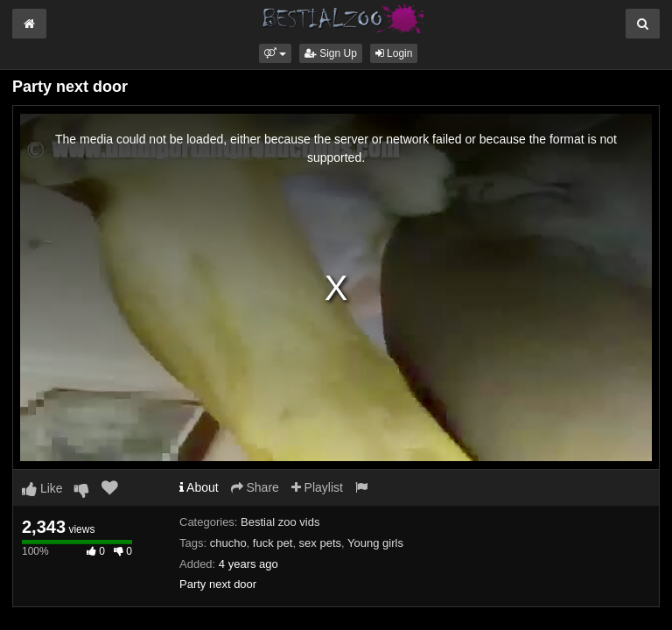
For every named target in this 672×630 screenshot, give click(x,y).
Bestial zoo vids (280, 522)
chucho (228, 543)
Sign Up (331, 53)
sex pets (320, 543)
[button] (275, 53)
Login (394, 53)
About (199, 487)
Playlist (317, 487)
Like (42, 488)
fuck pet (273, 543)
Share (255, 487)
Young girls (375, 543)
